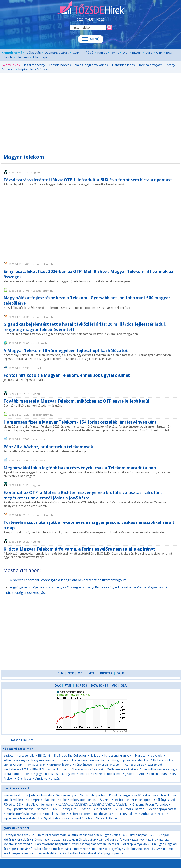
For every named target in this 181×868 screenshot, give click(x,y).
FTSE (68, 685)
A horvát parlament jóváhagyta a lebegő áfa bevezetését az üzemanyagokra (68, 580)
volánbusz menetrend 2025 (142, 849)
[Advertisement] (90, 111)
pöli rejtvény (113, 849)
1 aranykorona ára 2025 (20, 835)
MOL (81, 673)
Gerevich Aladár (107, 818)
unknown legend (60, 765)
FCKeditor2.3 (12, 804)
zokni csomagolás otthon (89, 844)
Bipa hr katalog (55, 814)
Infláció (88, 53)
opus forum (120, 853)
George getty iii (66, 795)
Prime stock (66, 760)
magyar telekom (14, 795)
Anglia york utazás (47, 779)
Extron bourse (159, 774)
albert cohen (103, 809)
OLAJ (124, 685)
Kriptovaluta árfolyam (34, 69)
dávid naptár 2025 (142, 835)
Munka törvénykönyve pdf (24, 814)
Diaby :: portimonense (18, 809)
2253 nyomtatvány (144, 840)
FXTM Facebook (160, 760)
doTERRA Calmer (126, 814)
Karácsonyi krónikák (118, 755)
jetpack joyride (136, 774)
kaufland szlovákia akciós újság (89, 853)
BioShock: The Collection (70, 755)
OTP (159, 53)
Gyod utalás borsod (57, 818)
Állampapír (40, 57)
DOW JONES (99, 685)
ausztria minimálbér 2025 (85, 835)
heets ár (114, 844)
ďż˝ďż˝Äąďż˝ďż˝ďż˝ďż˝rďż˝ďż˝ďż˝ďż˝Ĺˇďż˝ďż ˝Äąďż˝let (93, 804)
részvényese (84, 765)
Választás (34, 53)
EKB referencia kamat (107, 774)
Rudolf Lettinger (120, 795)
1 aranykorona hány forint (52, 844)
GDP (76, 53)
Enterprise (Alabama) (42, 800)
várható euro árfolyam (114, 840)
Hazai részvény (34, 65)
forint (29, 774)
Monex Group (13, 765)
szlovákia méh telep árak (80, 840)
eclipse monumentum (92, 760)
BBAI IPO (38, 769)
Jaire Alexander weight (40, 804)
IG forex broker (80, 814)
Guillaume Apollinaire (121, 769)
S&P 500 (81, 685)
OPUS (120, 673)
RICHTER (106, 673)
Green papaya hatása (162, 809)
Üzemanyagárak (57, 53)
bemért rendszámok (52, 835)
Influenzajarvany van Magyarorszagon (29, 760)
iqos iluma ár (19, 849)
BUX (169, 53)
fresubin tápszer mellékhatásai (51, 849)
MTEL (92, 673)
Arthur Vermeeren (153, 814)
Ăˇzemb (105, 800)
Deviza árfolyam (151, 65)
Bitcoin (137, 53)
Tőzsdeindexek (60, 65)
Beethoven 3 (102, 814)
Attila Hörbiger (58, 769)
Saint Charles (83, 818)
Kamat (102, 53)
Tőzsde (7, 57)
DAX (58, 685)
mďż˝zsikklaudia (145, 795)
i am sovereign (36, 765)
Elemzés (23, 57)
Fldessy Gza (68, 809)
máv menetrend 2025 (46, 840)
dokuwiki (157, 755)
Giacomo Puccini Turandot (150, 804)
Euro (149, 53)
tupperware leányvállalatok (22, 818)
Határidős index (124, 65)
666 (54, 809)
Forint (115, 53)
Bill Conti (44, 755)
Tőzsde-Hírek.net (22, 740)
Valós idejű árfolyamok (92, 65)
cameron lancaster (108, 765)
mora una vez (135, 809)
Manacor (141, 755)
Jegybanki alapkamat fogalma (56, 774)
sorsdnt (42, 809)
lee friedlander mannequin (132, 800)
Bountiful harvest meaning (157, 769)
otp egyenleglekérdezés (50, 853)
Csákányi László (165, 800)
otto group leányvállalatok (128, 760)
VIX (114, 685)
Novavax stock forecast (87, 769)
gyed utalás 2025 (116, 835)
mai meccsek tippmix (88, 849)
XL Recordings (134, 765)
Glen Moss (24, 779)
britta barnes (12, 774)
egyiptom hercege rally (19, 755)
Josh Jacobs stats (40, 795)
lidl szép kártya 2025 (136, 844)
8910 (118, 809)
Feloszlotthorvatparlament (78, 800)
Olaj (125, 53)
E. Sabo (96, 755)
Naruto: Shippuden (93, 795)
